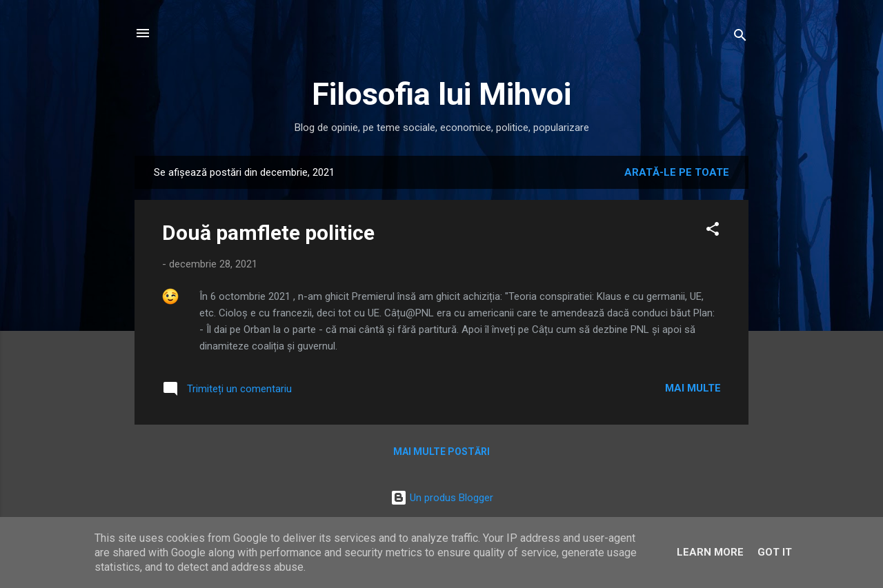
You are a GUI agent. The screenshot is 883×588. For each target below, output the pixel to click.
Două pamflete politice (268, 233)
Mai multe (693, 388)
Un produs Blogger (442, 498)
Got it (775, 552)
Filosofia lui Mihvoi (441, 94)
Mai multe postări (441, 452)
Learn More (710, 552)
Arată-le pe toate (677, 172)
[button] (713, 231)
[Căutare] (740, 38)
